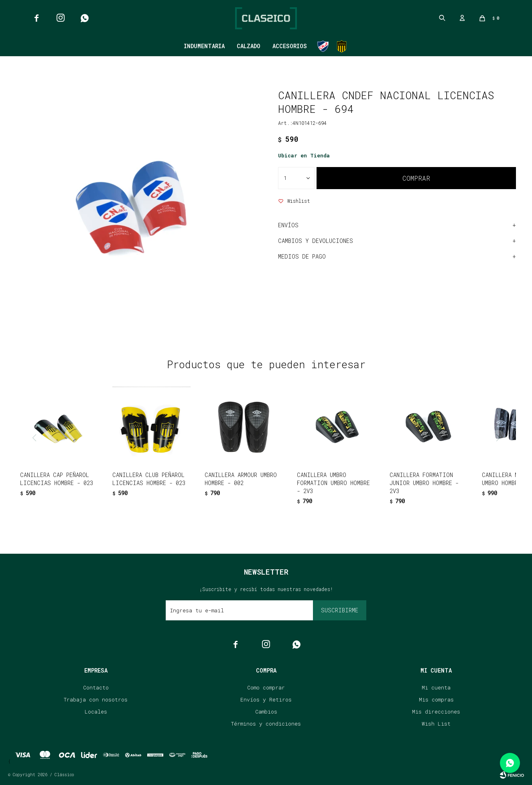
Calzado (249, 46)
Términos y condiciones (266, 724)
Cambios (266, 712)
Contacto (96, 687)
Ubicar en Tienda (304, 155)
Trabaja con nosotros (96, 699)
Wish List (436, 724)
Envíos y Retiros (266, 699)
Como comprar (266, 687)
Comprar (416, 178)
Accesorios (290, 46)
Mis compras (436, 699)
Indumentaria (204, 46)
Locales (96, 712)
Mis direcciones (436, 712)
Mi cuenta (436, 687)
